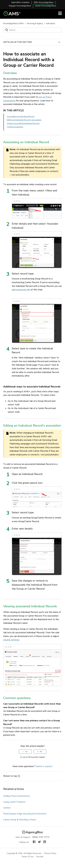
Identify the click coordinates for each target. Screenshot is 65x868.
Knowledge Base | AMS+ (14, 24)
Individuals (51, 24)
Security (40, 857)
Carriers (7, 808)
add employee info (21, 290)
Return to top (12, 776)
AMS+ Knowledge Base (43, 2)
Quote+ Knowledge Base (46, 6)
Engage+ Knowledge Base (20, 6)
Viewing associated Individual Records (23, 123)
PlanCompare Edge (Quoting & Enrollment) (25, 814)
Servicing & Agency (35, 24)
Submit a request (44, 766)
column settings (11, 640)
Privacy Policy (50, 853)
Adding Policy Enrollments (17, 796)
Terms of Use (28, 857)
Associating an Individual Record (21, 117)
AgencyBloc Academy (20, 2)
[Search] (32, 30)
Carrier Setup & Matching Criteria (19, 820)
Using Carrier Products (14, 802)
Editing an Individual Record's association (24, 120)
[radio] (25, 752)
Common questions (15, 127)
